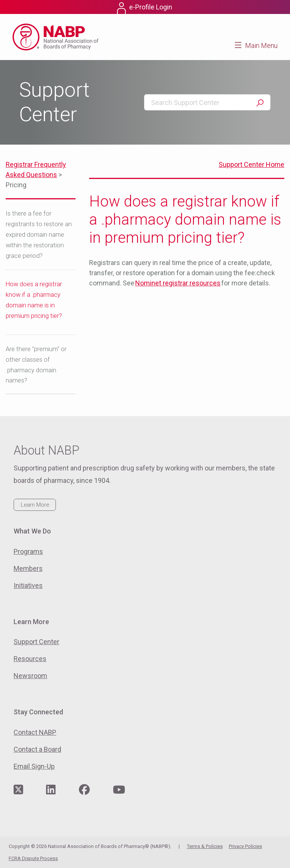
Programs (28, 551)
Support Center (36, 642)
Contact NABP (35, 732)
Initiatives (28, 585)
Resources (30, 659)
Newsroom (30, 676)
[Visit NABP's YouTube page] (119, 790)
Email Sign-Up (34, 766)
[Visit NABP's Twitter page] (18, 790)
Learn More (35, 505)
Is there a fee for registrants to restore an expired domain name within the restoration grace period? (39, 234)
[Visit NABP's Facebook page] (84, 790)
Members (28, 568)
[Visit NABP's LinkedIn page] (51, 790)
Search (260, 103)
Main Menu (261, 45)
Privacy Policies (245, 846)
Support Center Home (251, 164)
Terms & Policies (205, 846)
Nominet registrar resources (178, 283)
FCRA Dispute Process (33, 858)
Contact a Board (37, 749)
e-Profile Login (151, 7)
